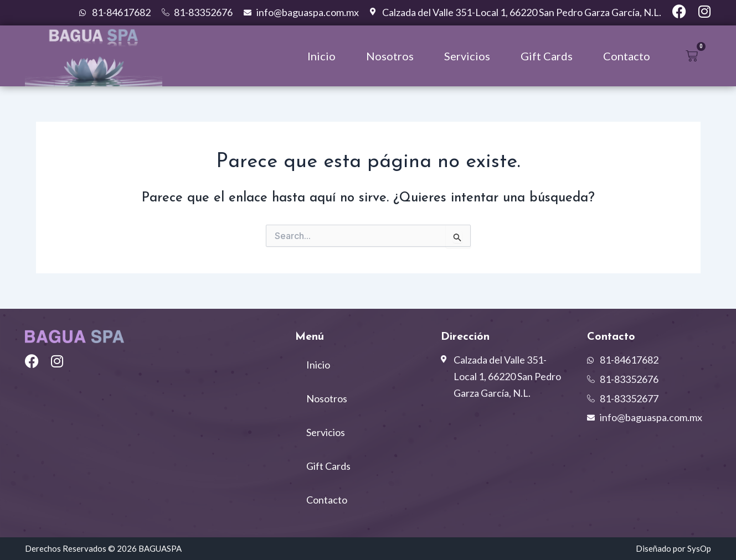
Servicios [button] (467, 56)
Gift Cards (547, 56)
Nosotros (390, 56)
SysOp (699, 548)
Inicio (321, 56)
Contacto (627, 56)
